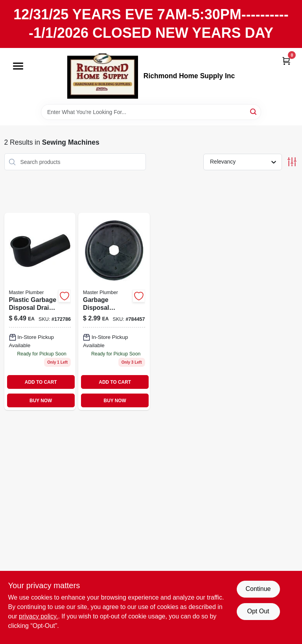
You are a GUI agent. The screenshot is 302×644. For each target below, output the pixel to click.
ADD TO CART (41, 382)
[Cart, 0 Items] (286, 61)
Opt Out (258, 611)
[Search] (254, 111)
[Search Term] (151, 112)
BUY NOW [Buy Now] (41, 401)
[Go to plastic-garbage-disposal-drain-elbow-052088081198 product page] (40, 311)
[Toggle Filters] (292, 162)
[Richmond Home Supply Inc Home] (103, 76)
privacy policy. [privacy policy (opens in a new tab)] (38, 616)
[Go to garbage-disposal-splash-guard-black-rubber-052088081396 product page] (114, 311)
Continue (258, 589)
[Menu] (18, 66)
